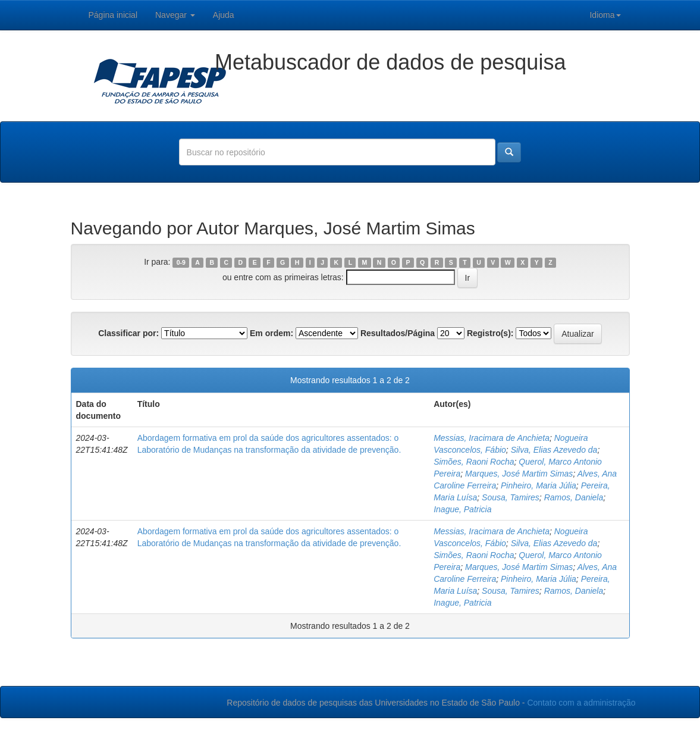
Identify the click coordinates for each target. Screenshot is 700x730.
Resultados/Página (398, 333)
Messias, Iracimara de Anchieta (492, 438)
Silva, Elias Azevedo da (554, 450)
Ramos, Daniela (574, 497)
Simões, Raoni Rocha (474, 462)
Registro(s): (490, 333)
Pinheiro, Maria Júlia (539, 485)
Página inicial (113, 15)
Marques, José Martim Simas (519, 474)
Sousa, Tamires (511, 497)
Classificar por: (128, 333)
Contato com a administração (581, 703)
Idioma (605, 15)
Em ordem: (271, 333)
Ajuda (224, 15)
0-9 (181, 262)
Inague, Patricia (462, 509)
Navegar (175, 15)
